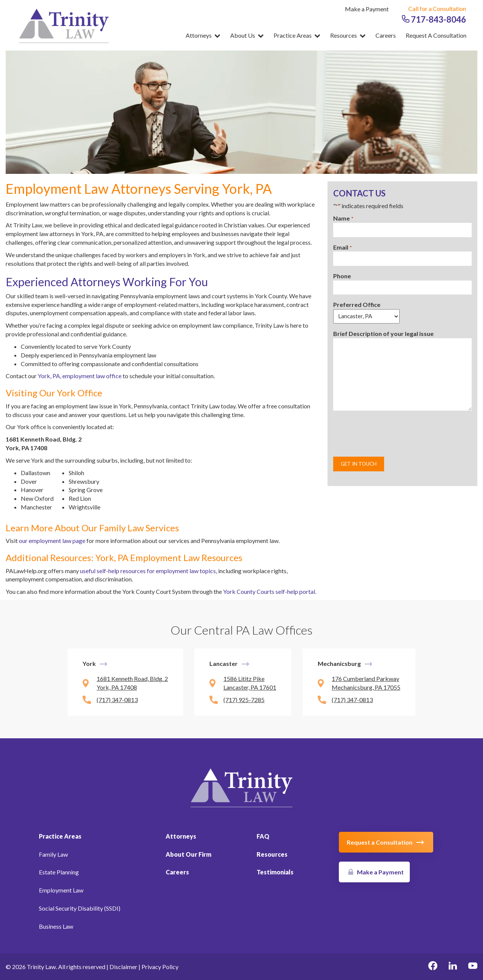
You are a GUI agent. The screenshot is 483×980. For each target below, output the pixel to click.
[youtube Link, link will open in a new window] (473, 967)
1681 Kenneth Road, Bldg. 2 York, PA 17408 (132, 683)
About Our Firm (188, 854)
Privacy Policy (160, 967)
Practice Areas (297, 35)
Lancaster (224, 663)
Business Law (56, 926)
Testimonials (275, 872)
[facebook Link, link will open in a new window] (433, 967)
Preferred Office (357, 304)
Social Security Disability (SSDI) (80, 908)
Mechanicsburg (339, 663)
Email (342, 248)
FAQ (263, 836)
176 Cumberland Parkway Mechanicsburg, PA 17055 (366, 683)
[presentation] (391, 434)
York (89, 663)
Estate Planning (59, 872)
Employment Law (61, 890)
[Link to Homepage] (241, 787)
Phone (342, 276)
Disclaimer (123, 967)
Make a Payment (367, 9)
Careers (386, 35)
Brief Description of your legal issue (383, 334)
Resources (348, 35)
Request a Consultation (436, 35)
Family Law (53, 854)
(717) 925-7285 (244, 700)
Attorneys (203, 35)
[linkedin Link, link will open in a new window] (453, 967)
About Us (247, 35)
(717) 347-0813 (117, 700)
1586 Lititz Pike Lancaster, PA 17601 (250, 683)
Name (343, 219)
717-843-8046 (434, 19)
